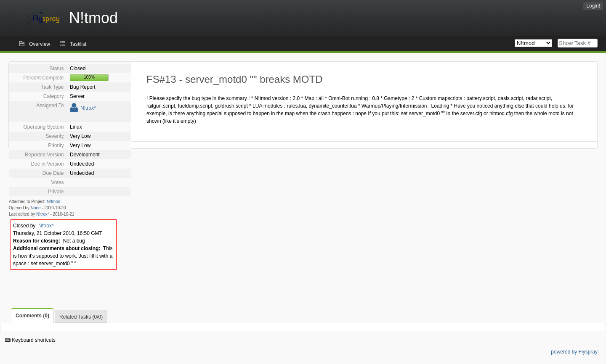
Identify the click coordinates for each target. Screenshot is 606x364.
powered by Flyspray (574, 352)
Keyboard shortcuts (30, 340)
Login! (593, 6)
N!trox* (88, 108)
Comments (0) (32, 316)
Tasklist (78, 44)
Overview (40, 44)
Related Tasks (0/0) (81, 317)
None (36, 208)
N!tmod (53, 202)
